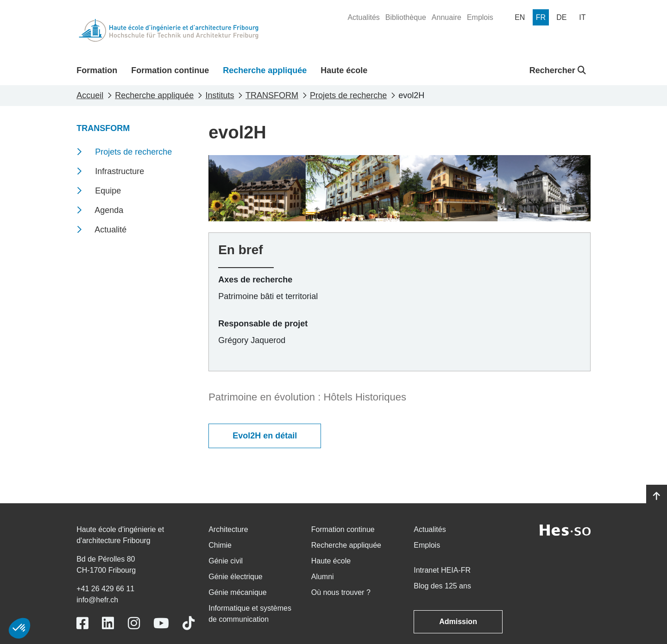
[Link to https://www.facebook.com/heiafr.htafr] (82, 623)
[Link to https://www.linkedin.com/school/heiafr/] (108, 623)
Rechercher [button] (558, 70)
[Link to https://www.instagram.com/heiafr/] (134, 623)
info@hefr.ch (97, 600)
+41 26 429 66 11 (105, 589)
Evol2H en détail (265, 436)
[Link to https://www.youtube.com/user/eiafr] (161, 623)
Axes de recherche (255, 280)
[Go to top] (657, 496)
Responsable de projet (263, 324)
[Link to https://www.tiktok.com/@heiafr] (189, 623)
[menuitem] (363, 18)
